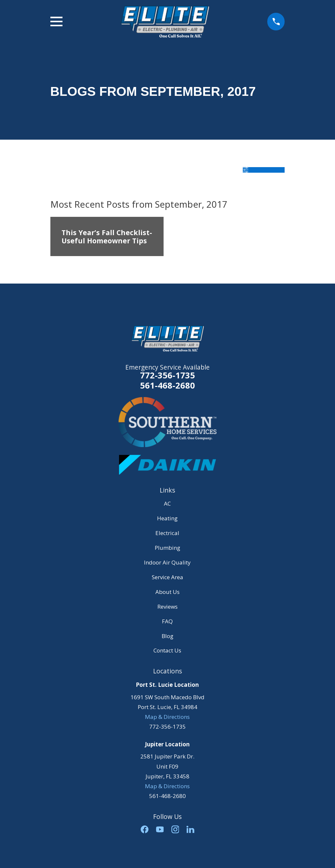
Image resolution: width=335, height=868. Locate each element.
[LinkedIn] (190, 829)
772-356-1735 (167, 375)
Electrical (167, 533)
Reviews (167, 607)
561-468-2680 (167, 386)
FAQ (167, 621)
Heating (167, 518)
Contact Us (167, 650)
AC (167, 503)
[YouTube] (160, 829)
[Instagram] (175, 829)
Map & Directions (167, 717)
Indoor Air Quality (167, 562)
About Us (167, 592)
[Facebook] (145, 829)
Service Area (167, 577)
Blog (167, 636)
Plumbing (167, 548)
